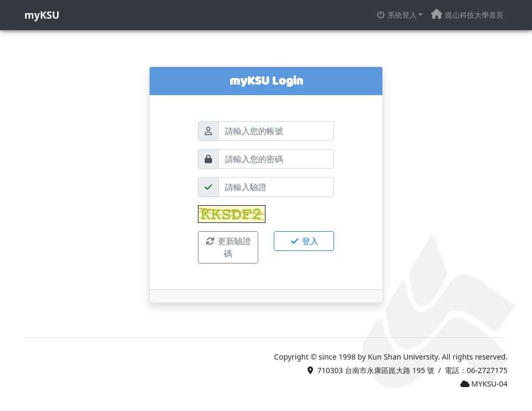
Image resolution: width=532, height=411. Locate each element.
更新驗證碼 (228, 247)
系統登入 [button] (396, 15)
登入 (304, 241)
